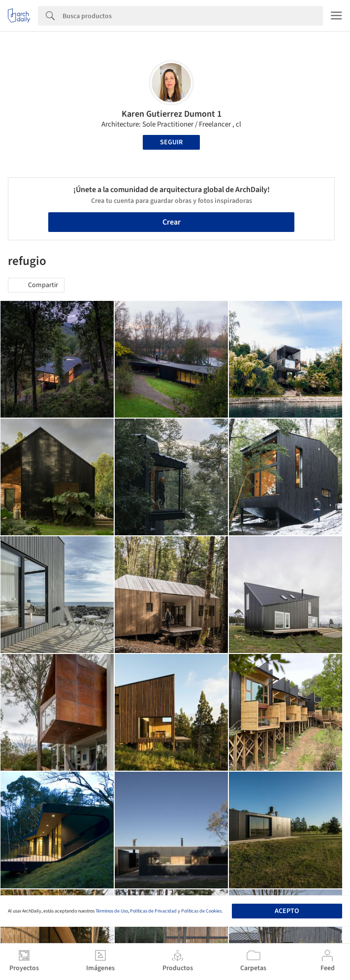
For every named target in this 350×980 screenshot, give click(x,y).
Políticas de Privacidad (153, 911)
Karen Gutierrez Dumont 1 (172, 114)
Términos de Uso (112, 911)
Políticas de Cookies (201, 911)
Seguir (171, 142)
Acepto (287, 911)
